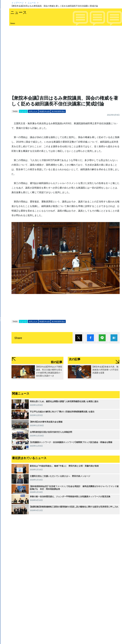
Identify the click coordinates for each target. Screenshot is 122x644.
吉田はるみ (33, 111)
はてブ (114, 338)
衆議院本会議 (44, 111)
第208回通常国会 (58, 111)
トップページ (18, 3)
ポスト (79, 338)
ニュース (32, 3)
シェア (90, 338)
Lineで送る (102, 338)
